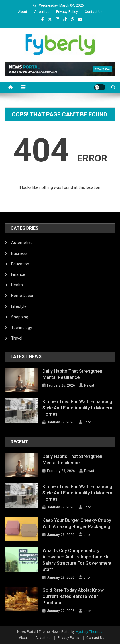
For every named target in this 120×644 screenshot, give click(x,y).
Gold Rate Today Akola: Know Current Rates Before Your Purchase (73, 596)
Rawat (89, 385)
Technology (22, 328)
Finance (18, 274)
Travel (17, 338)
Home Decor (22, 296)
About (23, 12)
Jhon (88, 422)
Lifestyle (19, 306)
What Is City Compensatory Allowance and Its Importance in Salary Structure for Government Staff (77, 560)
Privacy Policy (67, 12)
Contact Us (94, 12)
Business (19, 253)
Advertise (42, 12)
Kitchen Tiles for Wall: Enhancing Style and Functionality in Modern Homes (77, 408)
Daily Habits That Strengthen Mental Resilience (72, 374)
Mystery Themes (89, 632)
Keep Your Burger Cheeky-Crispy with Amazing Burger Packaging (77, 523)
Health (17, 285)
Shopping (20, 317)
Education (20, 264)
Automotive (22, 243)
